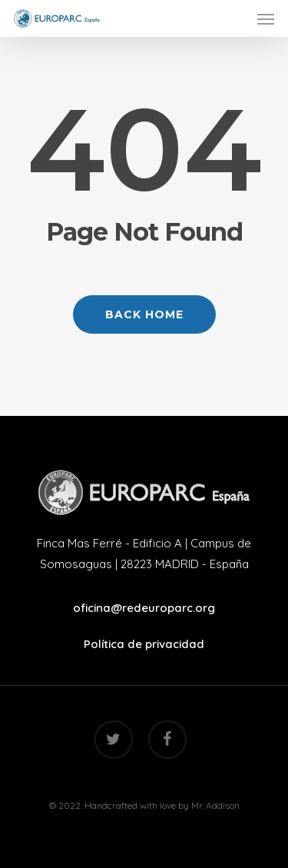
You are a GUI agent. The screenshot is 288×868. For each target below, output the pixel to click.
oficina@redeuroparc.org (144, 608)
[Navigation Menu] (266, 18)
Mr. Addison (215, 805)
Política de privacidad (144, 644)
